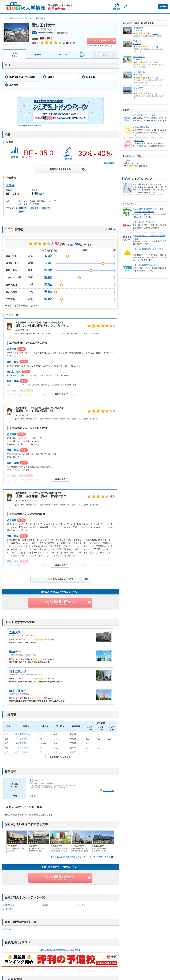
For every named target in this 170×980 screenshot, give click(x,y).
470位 (48, 256)
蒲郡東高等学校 (23, 734)
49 (41, 734)
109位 (48, 263)
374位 (48, 277)
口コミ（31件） (83, 55)
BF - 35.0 (135, 163)
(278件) (155, 78)
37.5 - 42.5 (138, 30)
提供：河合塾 (109, 163)
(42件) (154, 93)
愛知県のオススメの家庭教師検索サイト (150, 237)
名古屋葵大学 (139, 72)
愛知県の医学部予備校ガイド (147, 265)
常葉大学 (137, 41)
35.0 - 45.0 (138, 75)
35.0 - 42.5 (138, 59)
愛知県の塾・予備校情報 (145, 222)
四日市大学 (138, 88)
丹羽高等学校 (22, 739)
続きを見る (60, 394)
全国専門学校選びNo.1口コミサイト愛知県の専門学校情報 (150, 210)
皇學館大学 (138, 28)
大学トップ (15, 54)
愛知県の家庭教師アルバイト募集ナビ (150, 251)
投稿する (112, 229)
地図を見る (108, 790)
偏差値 (38, 55)
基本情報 (12, 85)
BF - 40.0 (137, 44)
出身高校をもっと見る (60, 757)
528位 (48, 299)
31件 (42, 194)
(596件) (155, 62)
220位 (48, 270)
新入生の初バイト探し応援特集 (148, 184)
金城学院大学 (139, 57)
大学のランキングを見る (145, 115)
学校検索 (163, 7)
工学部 (10, 185)
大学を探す (139, 141)
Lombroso (12, 45)
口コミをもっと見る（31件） (60, 579)
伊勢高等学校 (22, 743)
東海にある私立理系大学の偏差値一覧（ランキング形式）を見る (81, 857)
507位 (48, 284)
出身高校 (88, 77)
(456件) (155, 47)
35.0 (135, 90)
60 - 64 (43, 743)
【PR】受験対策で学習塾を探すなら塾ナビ (60, 950)
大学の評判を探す (142, 127)
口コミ (49, 77)
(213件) (155, 34)
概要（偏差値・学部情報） (21, 77)
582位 (48, 292)
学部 (60, 55)
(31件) (145, 166)
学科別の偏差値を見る (60, 169)
